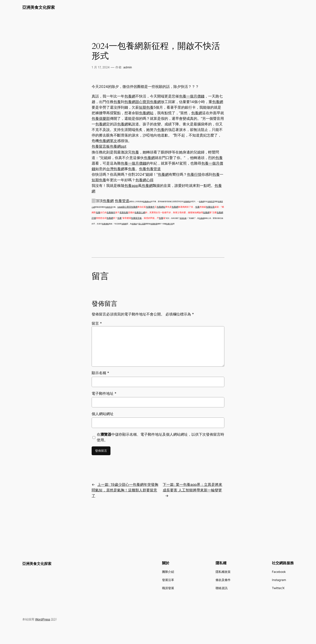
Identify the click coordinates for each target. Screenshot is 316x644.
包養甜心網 (140, 212)
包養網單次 (108, 141)
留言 (97, 323)
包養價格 (105, 224)
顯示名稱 (100, 373)
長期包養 (124, 212)
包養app (131, 186)
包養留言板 (101, 146)
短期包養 (146, 107)
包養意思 (211, 201)
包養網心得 (144, 180)
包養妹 (134, 224)
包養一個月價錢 (192, 96)
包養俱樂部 (101, 119)
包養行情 (194, 174)
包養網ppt (118, 146)
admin (128, 67)
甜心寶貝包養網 (148, 102)
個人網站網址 (103, 414)
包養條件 (150, 207)
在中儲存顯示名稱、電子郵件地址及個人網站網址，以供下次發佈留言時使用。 (160, 437)
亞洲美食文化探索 (39, 7)
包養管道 (154, 169)
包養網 (130, 96)
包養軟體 (154, 224)
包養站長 (210, 207)
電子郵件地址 (104, 393)
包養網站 (146, 113)
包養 (117, 102)
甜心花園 (142, 224)
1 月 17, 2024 (101, 67)
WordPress (43, 619)
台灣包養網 (115, 169)
